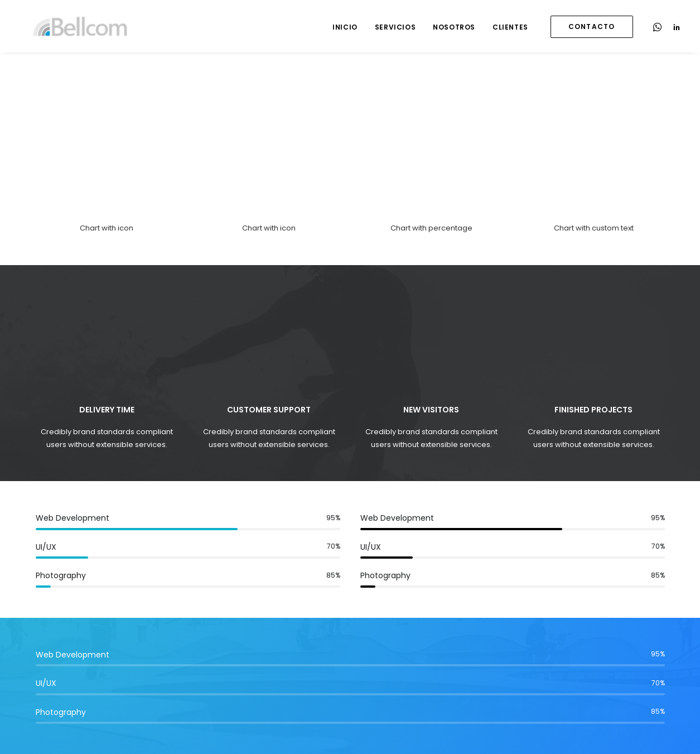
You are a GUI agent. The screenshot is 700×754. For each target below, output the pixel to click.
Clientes (510, 27)
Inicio (345, 27)
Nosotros (454, 27)
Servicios (395, 27)
